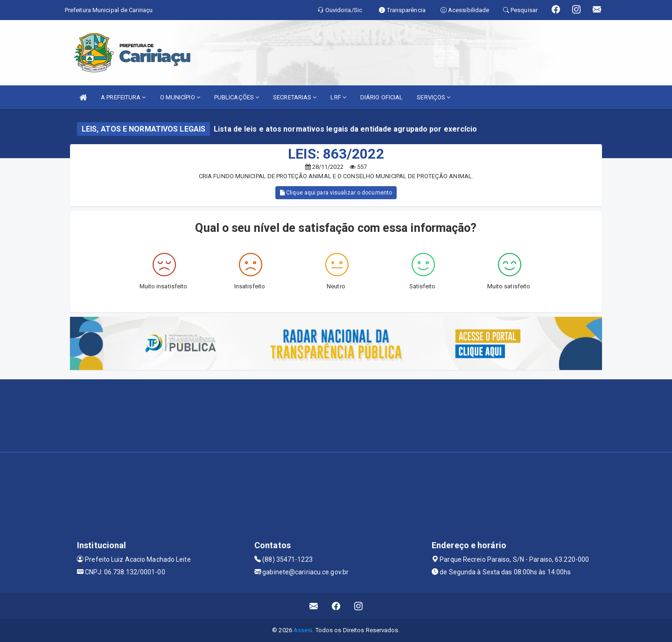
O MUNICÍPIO (180, 97)
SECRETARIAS (295, 97)
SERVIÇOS (434, 97)
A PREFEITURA (123, 97)
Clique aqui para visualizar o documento (336, 193)
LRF (338, 97)
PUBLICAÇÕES (237, 97)
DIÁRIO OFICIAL (381, 97)
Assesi (303, 630)
